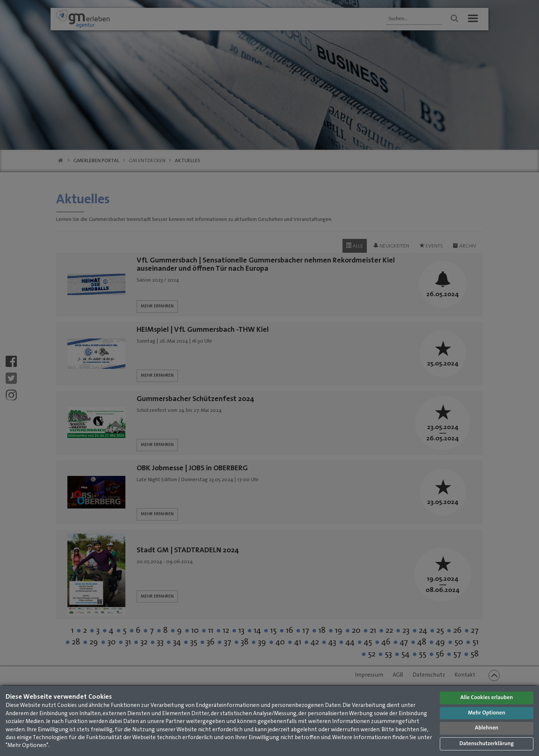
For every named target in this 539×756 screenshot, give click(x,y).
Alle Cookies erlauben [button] (487, 698)
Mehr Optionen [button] (487, 713)
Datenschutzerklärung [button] (486, 744)
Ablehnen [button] (487, 728)
